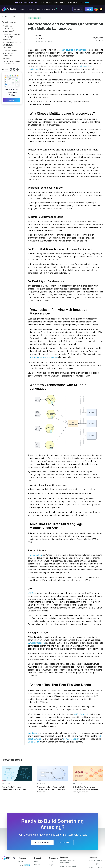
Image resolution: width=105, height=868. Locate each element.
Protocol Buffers (35, 555)
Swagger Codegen (36, 643)
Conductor (33, 733)
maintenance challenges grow (44, 357)
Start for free (42, 843)
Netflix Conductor (82, 714)
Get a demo (64, 843)
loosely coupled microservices (73, 50)
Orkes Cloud (33, 742)
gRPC (30, 593)
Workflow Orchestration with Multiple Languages (12, 45)
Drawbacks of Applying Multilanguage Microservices (11, 37)
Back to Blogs (8, 16)
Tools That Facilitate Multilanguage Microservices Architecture (10, 54)
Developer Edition (71, 739)
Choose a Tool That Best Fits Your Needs (12, 63)
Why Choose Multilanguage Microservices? (8, 29)
